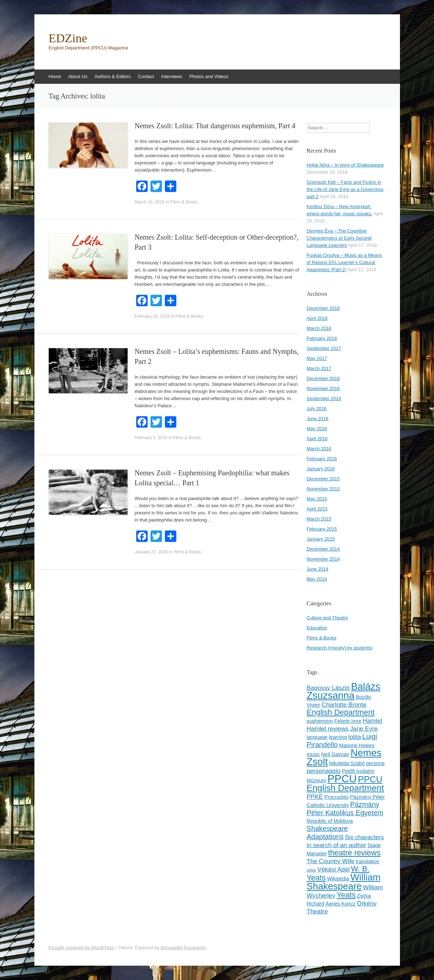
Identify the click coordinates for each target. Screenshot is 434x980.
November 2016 (323, 388)
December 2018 (323, 308)
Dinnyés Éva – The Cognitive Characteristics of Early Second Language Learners (339, 238)
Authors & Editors (113, 76)
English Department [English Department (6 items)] (341, 712)
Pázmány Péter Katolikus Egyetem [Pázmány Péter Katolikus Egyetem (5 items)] (345, 809)
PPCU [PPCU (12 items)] (342, 779)
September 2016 (324, 398)
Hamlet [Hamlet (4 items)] (372, 721)
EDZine (68, 38)
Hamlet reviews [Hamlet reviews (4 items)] (328, 729)
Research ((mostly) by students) (340, 648)
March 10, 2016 (150, 202)
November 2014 (323, 559)
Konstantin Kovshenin (183, 948)
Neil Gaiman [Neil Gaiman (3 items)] (335, 754)
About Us (78, 76)
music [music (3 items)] (313, 754)
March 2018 (319, 328)
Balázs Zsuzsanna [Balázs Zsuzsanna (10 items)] (344, 691)
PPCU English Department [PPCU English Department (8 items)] (345, 784)
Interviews (172, 76)
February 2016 (322, 459)
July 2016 (317, 409)
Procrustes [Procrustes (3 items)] (337, 797)
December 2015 (323, 479)
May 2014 (317, 579)
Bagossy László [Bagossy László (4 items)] (328, 688)
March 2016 (319, 449)
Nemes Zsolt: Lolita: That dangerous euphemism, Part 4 (215, 126)
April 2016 (317, 439)
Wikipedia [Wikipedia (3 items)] (338, 879)
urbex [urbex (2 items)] (312, 870)
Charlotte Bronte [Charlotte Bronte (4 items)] (344, 705)
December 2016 (323, 378)
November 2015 (323, 489)
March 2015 (319, 519)
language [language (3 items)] (317, 737)
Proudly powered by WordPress (82, 948)
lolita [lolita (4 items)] (355, 737)
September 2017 (324, 348)
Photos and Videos (209, 76)
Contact (146, 76)
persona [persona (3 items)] (375, 763)
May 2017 (317, 358)
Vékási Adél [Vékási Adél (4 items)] (334, 869)
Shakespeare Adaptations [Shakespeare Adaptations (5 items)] (327, 833)
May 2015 (317, 499)
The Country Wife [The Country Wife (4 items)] (331, 861)
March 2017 (319, 368)
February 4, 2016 (151, 438)
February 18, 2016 (152, 316)
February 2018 (322, 338)
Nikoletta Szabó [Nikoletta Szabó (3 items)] (347, 763)
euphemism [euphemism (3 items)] (320, 721)
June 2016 (318, 419)
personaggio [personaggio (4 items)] (324, 771)
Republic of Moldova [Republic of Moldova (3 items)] (330, 821)
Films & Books (184, 202)
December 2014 (323, 549)
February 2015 (322, 529)
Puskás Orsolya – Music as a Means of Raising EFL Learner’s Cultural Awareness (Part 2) (344, 262)
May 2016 (317, 429)
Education (317, 628)
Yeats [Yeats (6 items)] (346, 895)
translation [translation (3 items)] (368, 861)
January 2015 (321, 539)
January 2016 (321, 469)
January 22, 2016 (151, 552)
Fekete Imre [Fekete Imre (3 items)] (348, 721)
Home (55, 76)
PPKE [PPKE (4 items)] (315, 797)
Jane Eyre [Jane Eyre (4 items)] (364, 729)
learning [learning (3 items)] (338, 737)
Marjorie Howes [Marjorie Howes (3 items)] (357, 745)
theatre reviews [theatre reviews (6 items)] (354, 853)
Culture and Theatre (327, 618)
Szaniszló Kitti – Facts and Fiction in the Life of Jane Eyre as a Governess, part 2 (346, 189)
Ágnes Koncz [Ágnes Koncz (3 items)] (340, 904)
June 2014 (318, 569)
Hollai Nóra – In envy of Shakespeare (345, 165)
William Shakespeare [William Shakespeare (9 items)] (344, 882)
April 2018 (317, 318)
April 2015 (317, 509)
